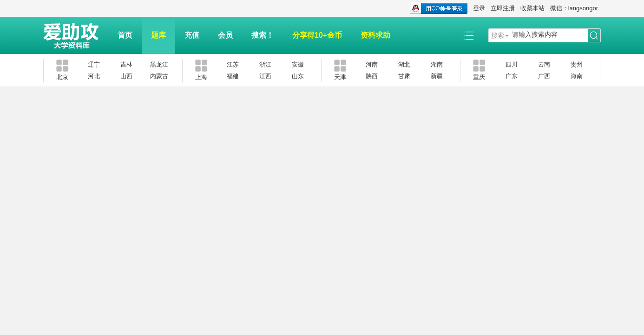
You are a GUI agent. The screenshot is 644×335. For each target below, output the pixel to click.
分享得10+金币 (317, 35)
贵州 (577, 64)
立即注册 (503, 8)
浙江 (265, 64)
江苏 (233, 64)
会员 (225, 35)
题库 (158, 35)
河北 (94, 76)
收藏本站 (532, 8)
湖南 (437, 64)
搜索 (498, 35)
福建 (233, 76)
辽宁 (94, 64)
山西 (126, 76)
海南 (577, 76)
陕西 (372, 76)
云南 (544, 64)
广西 (544, 76)
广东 (512, 76)
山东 (298, 76)
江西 (265, 76)
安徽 (298, 64)
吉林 (126, 64)
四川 (512, 64)
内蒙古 (159, 76)
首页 (125, 35)
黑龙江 (159, 64)
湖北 (404, 64)
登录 (479, 8)
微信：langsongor (574, 8)
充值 (192, 35)
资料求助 (375, 35)
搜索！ (263, 35)
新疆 (437, 76)
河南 (372, 64)
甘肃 (404, 76)
